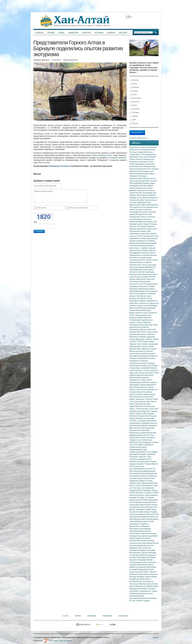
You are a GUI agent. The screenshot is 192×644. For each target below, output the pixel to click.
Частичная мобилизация (139, 174)
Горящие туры (148, 171)
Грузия (153, 461)
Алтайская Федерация (148, 476)
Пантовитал (141, 296)
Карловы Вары (136, 349)
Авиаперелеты (150, 154)
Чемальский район (137, 200)
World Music (147, 274)
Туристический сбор (150, 483)
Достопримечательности (139, 469)
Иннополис (144, 212)
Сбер (132, 397)
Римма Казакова (136, 262)
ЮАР (133, 120)
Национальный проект (139, 363)
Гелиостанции (149, 406)
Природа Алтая (136, 198)
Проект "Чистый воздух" (139, 409)
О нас (66, 616)
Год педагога (141, 567)
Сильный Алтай (141, 210)
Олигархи (143, 162)
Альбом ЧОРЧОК (149, 277)
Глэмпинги (134, 514)
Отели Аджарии (149, 390)
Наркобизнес (135, 380)
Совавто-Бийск (148, 342)
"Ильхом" (149, 339)
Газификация (135, 217)
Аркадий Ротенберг (137, 497)
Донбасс (143, 294)
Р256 (140, 342)
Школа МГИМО (142, 500)
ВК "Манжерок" (139, 509)
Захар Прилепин (136, 572)
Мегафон (153, 598)
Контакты (123, 616)
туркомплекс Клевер (138, 238)
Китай (133, 95)
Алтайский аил (136, 260)
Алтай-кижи (134, 282)
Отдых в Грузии (136, 390)
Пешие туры (146, 366)
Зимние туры (145, 231)
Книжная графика (146, 186)
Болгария (143, 421)
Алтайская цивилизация (139, 289)
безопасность (135, 526)
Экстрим (150, 514)
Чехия (151, 346)
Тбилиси (139, 159)
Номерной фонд (136, 490)
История (99, 33)
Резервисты (134, 162)
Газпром (143, 147)
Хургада (155, 169)
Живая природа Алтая (102, 155)
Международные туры (138, 449)
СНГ (142, 154)
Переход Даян (135, 346)
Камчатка (147, 318)
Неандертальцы (136, 536)
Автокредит (142, 550)
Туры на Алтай (146, 330)
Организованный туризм (144, 387)
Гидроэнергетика (136, 406)
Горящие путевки (142, 502)
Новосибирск (152, 306)
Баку (139, 411)
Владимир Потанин (151, 442)
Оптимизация (135, 320)
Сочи (145, 306)
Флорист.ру (134, 584)
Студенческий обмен (138, 452)
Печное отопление (148, 217)
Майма (155, 536)
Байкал (140, 318)
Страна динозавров (137, 505)
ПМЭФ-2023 (134, 493)
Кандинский (142, 152)
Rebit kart (152, 433)
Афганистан (144, 303)
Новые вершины (151, 495)
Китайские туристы (149, 382)
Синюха (140, 394)
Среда (61, 33)
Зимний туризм (149, 394)
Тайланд (134, 113)
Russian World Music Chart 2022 (142, 279)
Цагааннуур (153, 344)
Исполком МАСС (147, 375)
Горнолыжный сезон (150, 236)
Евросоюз (143, 222)
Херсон (147, 224)
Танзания (135, 109)
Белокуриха (134, 325)
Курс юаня (139, 166)
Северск (133, 195)
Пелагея (149, 399)
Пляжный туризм (136, 478)
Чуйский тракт (152, 332)
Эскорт (155, 490)
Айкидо (156, 339)
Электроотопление (143, 404)
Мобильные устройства (139, 433)
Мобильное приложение (139, 574)
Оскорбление (135, 541)
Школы (151, 565)
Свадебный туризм (137, 579)
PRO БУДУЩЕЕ (136, 183)
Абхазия (133, 483)
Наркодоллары (136, 382)
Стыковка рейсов (144, 461)
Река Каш (133, 356)
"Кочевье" (133, 342)
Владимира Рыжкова (59, 166)
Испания (134, 87)
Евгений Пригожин (137, 507)
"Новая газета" (146, 380)
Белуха (132, 378)
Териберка (151, 454)
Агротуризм (142, 358)
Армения (133, 411)
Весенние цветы (146, 584)
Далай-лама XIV (143, 435)
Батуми (140, 392)
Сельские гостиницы (138, 258)
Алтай (149, 214)
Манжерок (134, 596)
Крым (155, 147)
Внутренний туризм (137, 243)
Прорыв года (135, 375)
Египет (134, 84)
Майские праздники (149, 425)
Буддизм (133, 435)
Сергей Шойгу (135, 437)
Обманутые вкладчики (145, 418)
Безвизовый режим (143, 310)
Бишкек (153, 157)
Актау (139, 483)
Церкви (133, 567)
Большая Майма (136, 545)
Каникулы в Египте (142, 370)
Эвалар (133, 418)
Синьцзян (151, 354)
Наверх (156, 637)
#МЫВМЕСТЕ (150, 267)
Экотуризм (149, 586)
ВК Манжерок (141, 214)
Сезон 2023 (154, 409)
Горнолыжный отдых (143, 315)
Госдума (141, 416)
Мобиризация (149, 159)
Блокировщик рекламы (139, 562)
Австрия (134, 80)
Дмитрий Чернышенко (138, 190)
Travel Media (142, 226)
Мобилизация (139, 291)
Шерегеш (133, 318)
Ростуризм (148, 188)
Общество (73, 33)
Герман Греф (151, 509)
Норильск (152, 150)
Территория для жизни (139, 270)
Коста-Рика (135, 98)
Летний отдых (135, 366)
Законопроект (147, 485)
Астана (147, 157)
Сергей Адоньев (142, 378)
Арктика (141, 356)
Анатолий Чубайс (137, 512)
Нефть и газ (152, 222)
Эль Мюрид (143, 150)
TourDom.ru (134, 421)
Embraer (133, 461)
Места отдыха (135, 485)
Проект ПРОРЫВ (148, 195)
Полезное (107, 616)
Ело (151, 469)
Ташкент (154, 181)
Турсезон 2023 (142, 413)
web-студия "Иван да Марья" (58, 641)
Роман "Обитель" (150, 572)
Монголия (135, 102)
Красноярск (134, 147)
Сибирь (154, 577)
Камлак (141, 596)
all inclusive (151, 358)
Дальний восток (136, 428)
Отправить (39, 231)
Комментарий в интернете (140, 538)
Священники (142, 569)
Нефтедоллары (150, 166)
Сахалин (133, 358)
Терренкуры (134, 330)
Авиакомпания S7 (144, 459)
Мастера (123, 33)
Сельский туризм (148, 253)
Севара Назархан (137, 188)
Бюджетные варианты (138, 481)
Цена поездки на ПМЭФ (149, 493)
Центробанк (140, 164)
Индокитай (146, 411)
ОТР (144, 260)
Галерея (111, 33)
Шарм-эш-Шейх (136, 171)
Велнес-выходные (137, 351)
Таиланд (154, 411)
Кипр (147, 416)
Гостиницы (142, 176)
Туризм (51, 33)
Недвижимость (146, 591)
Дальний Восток (151, 356)
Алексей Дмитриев (142, 181)
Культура (87, 33)
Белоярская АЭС (149, 193)
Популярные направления (140, 517)
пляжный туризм (150, 512)
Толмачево (134, 457)
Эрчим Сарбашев (143, 322)
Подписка (151, 226)
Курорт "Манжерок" (137, 399)
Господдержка (135, 253)
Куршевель (134, 548)
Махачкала (143, 308)
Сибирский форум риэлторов (141, 593)
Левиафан (143, 454)
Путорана (133, 152)
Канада (134, 91)
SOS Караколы (152, 205)
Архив (78, 616)
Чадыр (149, 258)
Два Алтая (134, 308)
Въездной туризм (144, 577)
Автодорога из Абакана (146, 241)
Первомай (134, 430)
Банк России (135, 294)
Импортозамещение (138, 169)
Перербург (147, 490)
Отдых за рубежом (143, 368)
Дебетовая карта (142, 521)
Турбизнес (134, 150)
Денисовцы (148, 536)
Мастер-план (148, 545)
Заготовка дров (136, 219)
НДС (148, 402)
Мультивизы (152, 421)
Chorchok (138, 277)
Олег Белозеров (148, 272)
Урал (132, 519)
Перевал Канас (136, 344)
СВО (131, 291)
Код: (35, 222)
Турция (134, 116)
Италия (133, 413)
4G (131, 601)
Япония (134, 123)
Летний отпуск (149, 478)
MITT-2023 (154, 373)
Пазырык (153, 416)
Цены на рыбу (141, 354)
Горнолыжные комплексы (140, 234)
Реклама (92, 616)
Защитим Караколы (150, 198)
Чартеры (151, 363)
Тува (152, 435)
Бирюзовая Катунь (137, 495)
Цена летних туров (142, 373)
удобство (145, 524)
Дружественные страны (139, 313)
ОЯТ (141, 193)
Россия (151, 569)
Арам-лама (146, 437)
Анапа (150, 481)
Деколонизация (149, 471)
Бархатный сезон (136, 157)
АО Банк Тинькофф (137, 557)
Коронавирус (135, 385)
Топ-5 (149, 452)
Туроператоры (140, 402)
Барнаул (146, 183)
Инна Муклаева (136, 274)
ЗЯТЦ (139, 195)
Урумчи (145, 344)
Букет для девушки (146, 581)
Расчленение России (138, 473)
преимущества (135, 524)
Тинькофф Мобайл (145, 560)
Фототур (137, 519)
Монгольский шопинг (138, 334)
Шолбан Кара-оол (149, 250)
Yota (134, 601)
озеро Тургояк (147, 519)
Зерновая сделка (136, 224)
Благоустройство (142, 327)
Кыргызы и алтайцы (147, 286)
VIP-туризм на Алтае (138, 207)
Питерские (140, 586)
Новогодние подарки (138, 301)
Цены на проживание (146, 488)
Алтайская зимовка (117, 158)
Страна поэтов (152, 260)
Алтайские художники (146, 337)
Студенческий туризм (138, 447)
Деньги (152, 289)
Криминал (143, 514)
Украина (133, 464)
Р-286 (156, 514)
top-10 (141, 440)
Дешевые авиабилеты (138, 229)
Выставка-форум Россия (149, 543)
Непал (133, 105)
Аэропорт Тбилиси (144, 464)
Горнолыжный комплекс (144, 397)
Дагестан (154, 517)
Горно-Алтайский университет (141, 445)
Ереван (133, 159)
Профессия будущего (147, 555)
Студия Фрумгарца (137, 339)
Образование (142, 565)
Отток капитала (151, 291)
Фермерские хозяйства (139, 361)
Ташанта (145, 346)
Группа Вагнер (151, 505)
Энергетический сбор (138, 178)
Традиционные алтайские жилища (143, 255)
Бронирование (148, 428)
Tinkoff (151, 521)
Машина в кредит (141, 553)
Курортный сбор (146, 325)
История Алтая (138, 466)
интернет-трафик (143, 601)
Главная (39, 33)
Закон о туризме (141, 248)
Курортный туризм (149, 349)
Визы (137, 303)
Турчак (155, 591)
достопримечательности (139, 598)
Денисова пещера (149, 533)
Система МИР (144, 430)
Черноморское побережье (140, 423)
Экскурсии (139, 471)
